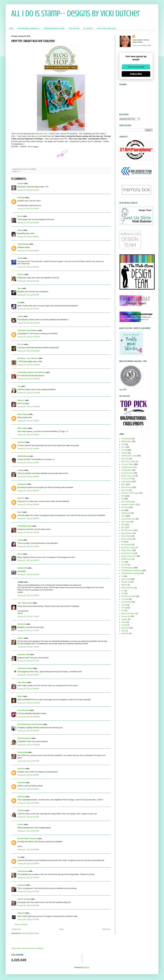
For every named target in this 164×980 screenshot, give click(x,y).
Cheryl (20, 554)
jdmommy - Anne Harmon (28, 358)
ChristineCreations (25, 668)
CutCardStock (127, 482)
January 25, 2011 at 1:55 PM (28, 421)
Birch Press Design (128, 462)
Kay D (20, 512)
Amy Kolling (22, 752)
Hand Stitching (127, 502)
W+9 (123, 611)
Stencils (124, 585)
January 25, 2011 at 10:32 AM (29, 365)
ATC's (123, 447)
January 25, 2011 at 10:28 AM (29, 337)
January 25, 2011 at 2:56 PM (28, 491)
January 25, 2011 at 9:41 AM (28, 281)
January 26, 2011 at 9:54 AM (28, 731)
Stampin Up (126, 582)
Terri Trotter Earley (25, 603)
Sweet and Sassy (128, 588)
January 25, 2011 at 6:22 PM (28, 574)
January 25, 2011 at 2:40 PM (28, 463)
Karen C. (21, 498)
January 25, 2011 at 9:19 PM (28, 675)
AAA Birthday (126, 439)
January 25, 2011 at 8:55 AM (28, 237)
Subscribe (136, 74)
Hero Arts (125, 507)
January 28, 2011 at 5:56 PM (28, 864)
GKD (123, 496)
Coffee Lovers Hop (128, 476)
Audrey (20, 316)
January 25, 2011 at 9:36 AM (28, 251)
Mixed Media (126, 536)
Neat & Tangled (127, 539)
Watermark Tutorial (128, 614)
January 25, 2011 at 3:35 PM (28, 533)
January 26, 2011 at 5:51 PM (28, 761)
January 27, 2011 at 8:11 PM (28, 831)
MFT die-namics (127, 530)
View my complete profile (142, 45)
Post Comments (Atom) (30, 933)
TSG (123, 593)
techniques (125, 628)
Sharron (21, 274)
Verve (123, 608)
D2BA (123, 484)
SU (122, 576)
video (123, 631)
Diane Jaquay (23, 414)
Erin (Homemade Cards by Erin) (30, 724)
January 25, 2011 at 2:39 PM (28, 449)
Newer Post (16, 929)
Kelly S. (21, 638)
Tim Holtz (125, 599)
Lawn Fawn (126, 522)
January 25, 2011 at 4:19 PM (28, 546)
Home (11, 29)
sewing (124, 622)
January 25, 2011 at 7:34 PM (28, 616)
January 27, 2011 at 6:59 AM (28, 789)
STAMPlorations (127, 568)
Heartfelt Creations (128, 505)
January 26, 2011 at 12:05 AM (29, 717)
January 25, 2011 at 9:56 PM (28, 689)
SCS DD (124, 565)
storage (124, 625)
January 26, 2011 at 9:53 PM (28, 775)
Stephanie (22, 885)
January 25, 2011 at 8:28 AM (28, 209)
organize (124, 619)
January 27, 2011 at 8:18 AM (28, 803)
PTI (19, 171)
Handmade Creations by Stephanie (31, 372)
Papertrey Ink (41, 134)
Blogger (86, 967)
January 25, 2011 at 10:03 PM (29, 703)
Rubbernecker (127, 559)
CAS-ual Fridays (127, 464)
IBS (123, 510)
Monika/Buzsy (23, 456)
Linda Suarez (23, 871)
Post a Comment (21, 924)
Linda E (21, 824)
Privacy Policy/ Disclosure (106, 29)
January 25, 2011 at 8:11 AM (28, 190)
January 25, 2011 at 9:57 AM (28, 295)
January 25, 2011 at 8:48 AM (28, 223)
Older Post (106, 929)
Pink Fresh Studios (128, 548)
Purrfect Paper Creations (27, 839)
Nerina (20, 696)
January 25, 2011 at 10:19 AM (29, 323)
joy (19, 302)
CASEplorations (127, 467)
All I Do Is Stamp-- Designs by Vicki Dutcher (76, 13)
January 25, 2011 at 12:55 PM (29, 393)
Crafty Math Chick (25, 526)
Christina (21, 811)
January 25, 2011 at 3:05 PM (28, 505)
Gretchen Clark (24, 654)
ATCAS (124, 450)
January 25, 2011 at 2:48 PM (28, 477)
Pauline (21, 184)
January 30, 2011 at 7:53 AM (28, 920)
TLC (123, 591)
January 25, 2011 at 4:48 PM (28, 560)
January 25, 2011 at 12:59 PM (29, 407)
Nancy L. (21, 400)
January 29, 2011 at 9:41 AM (28, 905)
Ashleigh (21, 198)
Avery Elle (125, 459)
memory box (126, 616)
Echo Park (125, 490)
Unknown (21, 442)
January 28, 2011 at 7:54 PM (28, 878)
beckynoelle (22, 568)
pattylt (20, 258)
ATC (123, 444)
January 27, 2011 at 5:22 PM (28, 817)
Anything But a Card (129, 456)
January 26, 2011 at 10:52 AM (29, 745)
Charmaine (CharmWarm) (28, 330)
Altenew (124, 453)
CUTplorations (127, 470)
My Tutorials (88, 29)
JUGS (123, 516)
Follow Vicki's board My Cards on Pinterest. (27, 948)
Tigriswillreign (23, 244)
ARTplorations (127, 441)
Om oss (21, 344)
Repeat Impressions (129, 556)
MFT (123, 527)
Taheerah (21, 913)
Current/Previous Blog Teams (54, 29)
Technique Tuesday (128, 596)
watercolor (125, 634)
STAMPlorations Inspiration (131, 571)
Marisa (20, 230)
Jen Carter (22, 624)
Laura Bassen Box (128, 519)
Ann (19, 386)
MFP (123, 525)
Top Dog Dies (126, 602)
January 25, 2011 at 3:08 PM (28, 518)
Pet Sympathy (127, 545)
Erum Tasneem (23, 710)
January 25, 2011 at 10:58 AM (29, 379)
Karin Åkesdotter (24, 738)
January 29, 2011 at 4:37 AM (28, 892)
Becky (20, 216)
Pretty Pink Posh (127, 553)
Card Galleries (74, 29)
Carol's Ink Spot (24, 899)
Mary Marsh (22, 682)
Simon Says (126, 579)
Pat (19, 857)
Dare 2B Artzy (126, 487)
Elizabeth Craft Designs (130, 493)
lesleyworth (22, 484)
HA (122, 499)
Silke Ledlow (23, 428)
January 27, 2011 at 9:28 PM (28, 850)
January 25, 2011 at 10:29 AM (29, 351)
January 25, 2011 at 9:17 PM (28, 661)
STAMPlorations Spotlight (131, 573)
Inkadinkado (126, 513)
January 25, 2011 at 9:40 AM (28, 267)
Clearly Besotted (127, 473)
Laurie (20, 540)
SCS (123, 562)
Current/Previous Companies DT (28, 29)
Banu (20, 288)
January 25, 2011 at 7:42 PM (28, 631)
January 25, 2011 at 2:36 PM (28, 435)
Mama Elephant (127, 533)
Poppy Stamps (127, 550)
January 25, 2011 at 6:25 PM (28, 596)
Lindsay (21, 470)
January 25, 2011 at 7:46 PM (28, 647)
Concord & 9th (127, 479)
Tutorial (124, 605)
